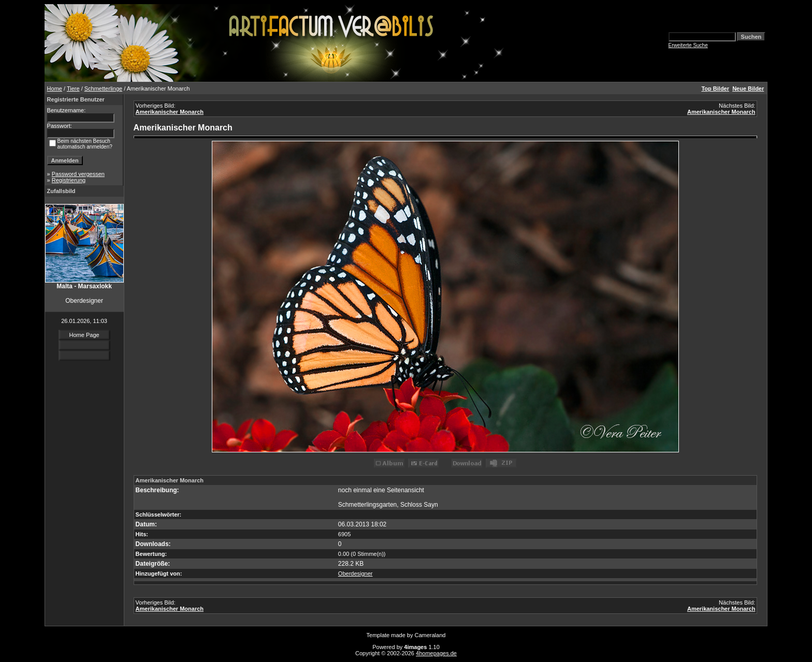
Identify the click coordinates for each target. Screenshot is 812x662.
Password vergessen (78, 174)
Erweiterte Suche (688, 45)
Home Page (84, 335)
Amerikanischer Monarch (170, 112)
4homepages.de (436, 653)
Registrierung (69, 180)
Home (55, 89)
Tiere (73, 89)
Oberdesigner (356, 573)
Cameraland (430, 635)
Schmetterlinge (103, 89)
